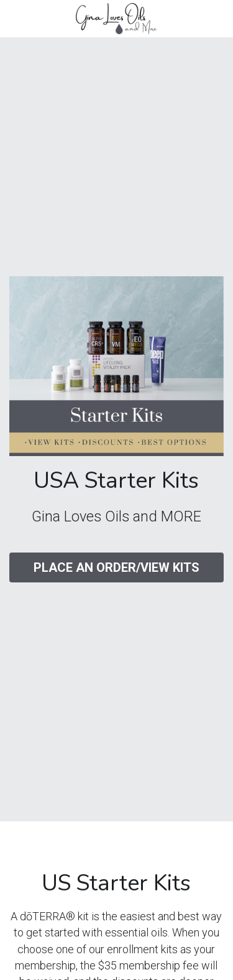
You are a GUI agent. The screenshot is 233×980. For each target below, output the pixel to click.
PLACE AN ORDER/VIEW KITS (116, 567)
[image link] (116, 18)
